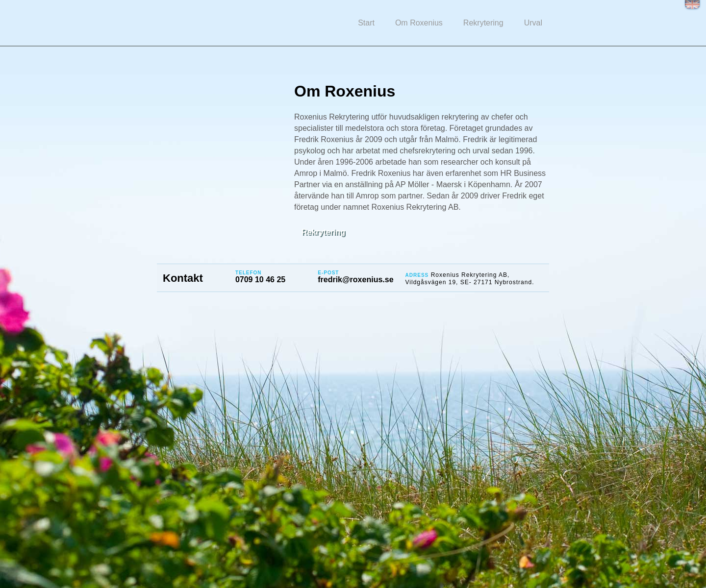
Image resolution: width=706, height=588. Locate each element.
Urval (533, 23)
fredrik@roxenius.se (355, 280)
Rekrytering (483, 23)
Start (366, 23)
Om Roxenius (419, 23)
